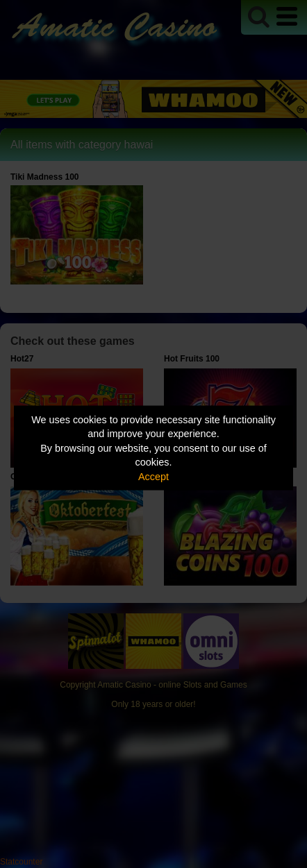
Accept (153, 476)
